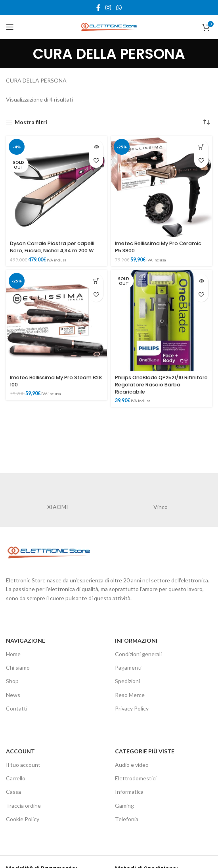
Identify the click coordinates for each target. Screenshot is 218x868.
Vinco (161, 507)
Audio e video (132, 765)
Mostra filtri (31, 122)
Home (13, 654)
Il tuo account (23, 765)
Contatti (17, 708)
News (13, 695)
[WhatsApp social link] (119, 8)
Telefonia (127, 819)
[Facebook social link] (98, 8)
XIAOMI (58, 507)
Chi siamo (18, 667)
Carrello (16, 778)
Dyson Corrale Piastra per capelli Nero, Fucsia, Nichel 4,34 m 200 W (52, 247)
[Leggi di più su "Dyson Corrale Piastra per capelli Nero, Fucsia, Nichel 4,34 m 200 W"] (96, 147)
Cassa (13, 792)
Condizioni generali (138, 654)
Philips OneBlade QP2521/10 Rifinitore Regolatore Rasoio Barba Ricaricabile (161, 384)
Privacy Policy (132, 708)
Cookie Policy (23, 819)
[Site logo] (109, 26)
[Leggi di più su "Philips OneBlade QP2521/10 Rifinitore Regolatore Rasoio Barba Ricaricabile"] (201, 281)
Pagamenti (128, 667)
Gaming (124, 806)
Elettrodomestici (136, 778)
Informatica (129, 792)
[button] (201, 147)
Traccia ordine (23, 806)
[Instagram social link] (108, 8)
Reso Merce (130, 695)
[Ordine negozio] (206, 122)
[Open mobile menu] (10, 27)
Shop (12, 681)
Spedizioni (127, 681)
